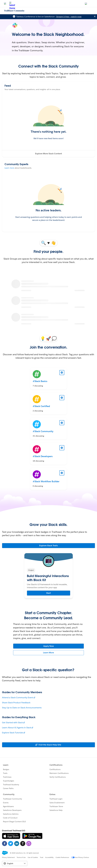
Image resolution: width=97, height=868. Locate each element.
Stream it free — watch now (69, 17)
